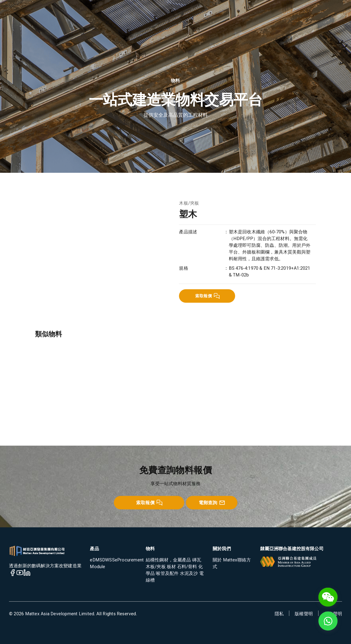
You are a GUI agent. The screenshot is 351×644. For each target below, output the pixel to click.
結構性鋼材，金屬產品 (168, 560)
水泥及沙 (188, 573)
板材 (171, 567)
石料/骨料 (186, 567)
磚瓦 (196, 560)
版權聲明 (304, 614)
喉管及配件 (167, 573)
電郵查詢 (212, 503)
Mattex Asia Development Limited (60, 614)
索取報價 (208, 296)
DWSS (108, 560)
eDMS (96, 560)
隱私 (279, 614)
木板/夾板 (189, 203)
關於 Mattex (225, 560)
